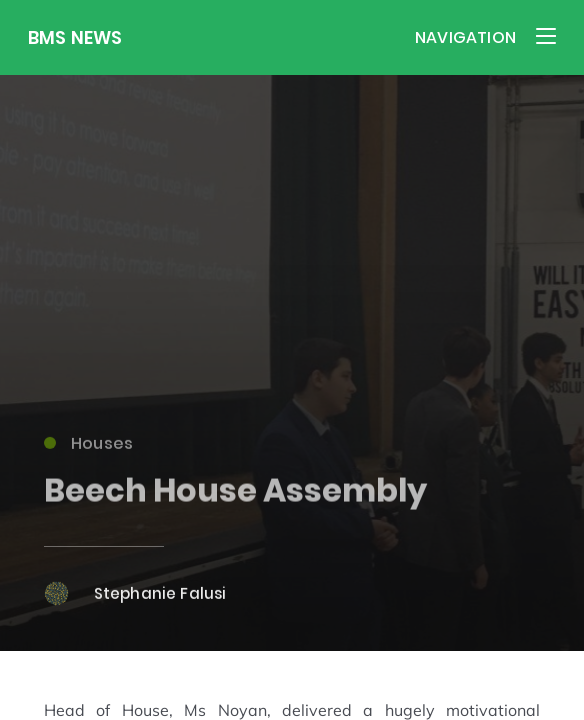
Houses (89, 449)
